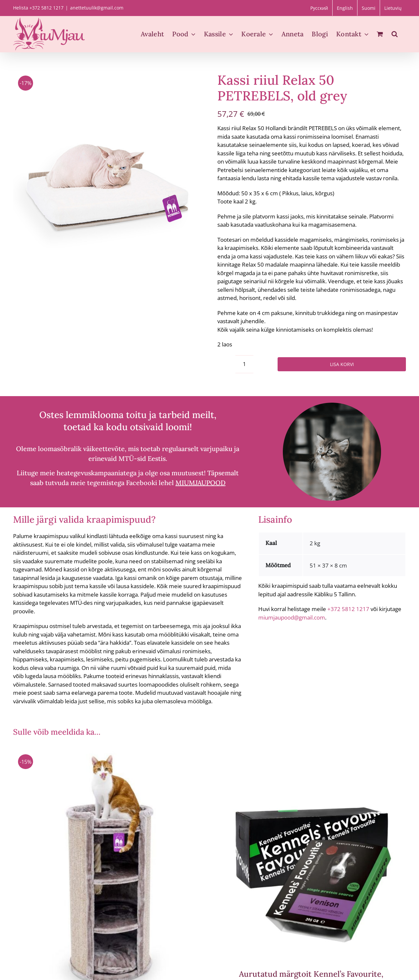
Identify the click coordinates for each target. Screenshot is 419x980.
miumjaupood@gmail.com (292, 617)
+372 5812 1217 (348, 609)
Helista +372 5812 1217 (38, 8)
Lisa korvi (342, 364)
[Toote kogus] (244, 364)
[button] (395, 34)
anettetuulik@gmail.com (97, 8)
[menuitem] (319, 8)
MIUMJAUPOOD (200, 483)
